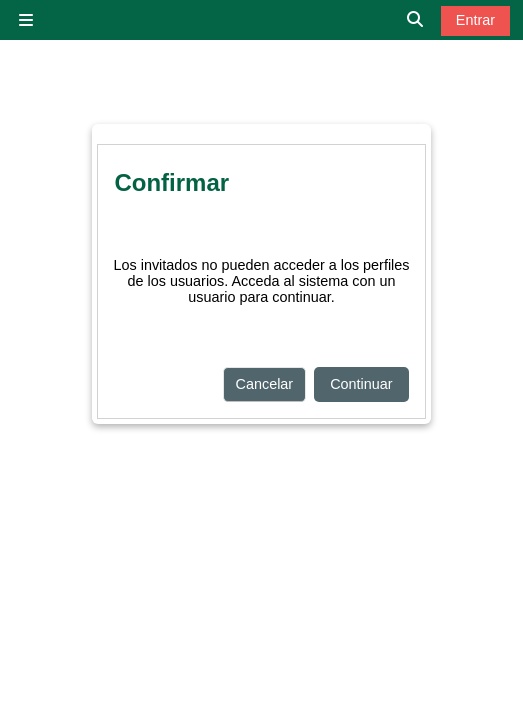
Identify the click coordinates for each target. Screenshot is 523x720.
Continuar (361, 384)
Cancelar (265, 384)
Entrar (475, 20)
